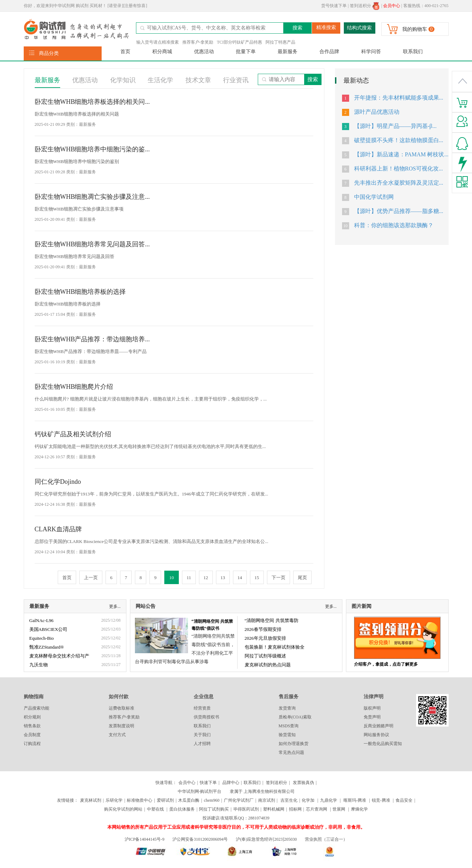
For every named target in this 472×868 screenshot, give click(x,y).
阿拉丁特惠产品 (280, 42)
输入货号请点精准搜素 (158, 42)
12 (206, 578)
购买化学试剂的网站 (123, 809)
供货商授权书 (206, 717)
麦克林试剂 (91, 800)
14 (240, 578)
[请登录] (115, 6)
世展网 (339, 809)
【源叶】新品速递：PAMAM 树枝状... (401, 154)
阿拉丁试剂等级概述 (265, 656)
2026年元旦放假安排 (265, 638)
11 (189, 578)
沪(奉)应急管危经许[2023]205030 (266, 839)
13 (223, 578)
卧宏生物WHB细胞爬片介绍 (74, 387)
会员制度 (32, 735)
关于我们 (202, 735)
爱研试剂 (165, 800)
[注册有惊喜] (135, 6)
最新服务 (288, 52)
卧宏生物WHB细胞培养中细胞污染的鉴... (92, 149)
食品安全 (404, 800)
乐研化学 (114, 800)
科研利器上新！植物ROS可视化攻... (399, 169)
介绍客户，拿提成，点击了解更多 (386, 664)
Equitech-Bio (42, 638)
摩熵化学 (359, 809)
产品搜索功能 (36, 708)
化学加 (308, 800)
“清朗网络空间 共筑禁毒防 (272, 620)
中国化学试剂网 (374, 197)
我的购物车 (415, 29)
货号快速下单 (334, 6)
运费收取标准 (121, 708)
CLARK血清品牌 (58, 529)
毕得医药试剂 (246, 809)
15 (257, 578)
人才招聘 (202, 744)
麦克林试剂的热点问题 (268, 665)
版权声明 (372, 708)
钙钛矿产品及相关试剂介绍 (73, 434)
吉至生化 (289, 800)
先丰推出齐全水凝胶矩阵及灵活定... (399, 183)
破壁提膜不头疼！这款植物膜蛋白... (399, 140)
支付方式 (117, 735)
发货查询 (287, 708)
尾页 (302, 578)
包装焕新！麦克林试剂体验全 (275, 647)
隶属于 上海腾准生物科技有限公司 (262, 791)
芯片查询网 (317, 809)
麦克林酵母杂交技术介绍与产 (59, 656)
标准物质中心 (140, 800)
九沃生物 (39, 665)
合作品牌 (329, 52)
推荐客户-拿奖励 (198, 42)
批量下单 (246, 52)
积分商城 (162, 52)
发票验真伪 (303, 783)
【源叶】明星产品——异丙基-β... (395, 126)
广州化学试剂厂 (239, 800)
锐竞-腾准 (381, 800)
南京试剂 (267, 800)
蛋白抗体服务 (182, 809)
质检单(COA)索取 (295, 717)
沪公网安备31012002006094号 (200, 839)
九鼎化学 (329, 800)
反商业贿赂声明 (379, 726)
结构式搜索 (359, 28)
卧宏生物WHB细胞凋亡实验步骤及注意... (92, 197)
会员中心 (187, 783)
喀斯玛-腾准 (355, 800)
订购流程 (32, 744)
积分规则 (32, 717)
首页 (125, 52)
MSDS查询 (289, 726)
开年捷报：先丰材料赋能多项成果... (399, 98)
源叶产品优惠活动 (377, 112)
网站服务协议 (376, 735)
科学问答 (371, 52)
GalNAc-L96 (42, 620)
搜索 (297, 28)
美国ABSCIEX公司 (49, 629)
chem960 (212, 800)
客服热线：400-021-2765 (426, 6)
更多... (115, 606)
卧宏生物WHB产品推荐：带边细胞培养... (92, 339)
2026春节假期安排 (263, 629)
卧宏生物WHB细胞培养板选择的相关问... (92, 102)
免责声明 (372, 717)
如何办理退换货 (294, 744)
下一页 (278, 578)
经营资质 (202, 708)
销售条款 (32, 726)
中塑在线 (155, 809)
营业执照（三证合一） (326, 839)
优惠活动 (204, 52)
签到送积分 (365, 6)
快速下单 (208, 783)
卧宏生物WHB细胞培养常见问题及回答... (92, 244)
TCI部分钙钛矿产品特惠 (240, 42)
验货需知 (287, 735)
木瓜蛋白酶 (189, 800)
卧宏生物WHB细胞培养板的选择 (80, 292)
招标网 (295, 809)
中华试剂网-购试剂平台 (200, 791)
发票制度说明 (121, 726)
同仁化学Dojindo (58, 482)
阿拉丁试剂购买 (214, 809)
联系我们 (413, 52)
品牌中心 (231, 783)
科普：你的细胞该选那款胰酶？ (394, 225)
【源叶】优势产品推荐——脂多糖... (399, 211)
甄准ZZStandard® (47, 647)
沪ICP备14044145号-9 (145, 839)
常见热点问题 (291, 752)
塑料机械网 (274, 809)
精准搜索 (326, 27)
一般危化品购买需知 (383, 744)
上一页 (91, 578)
